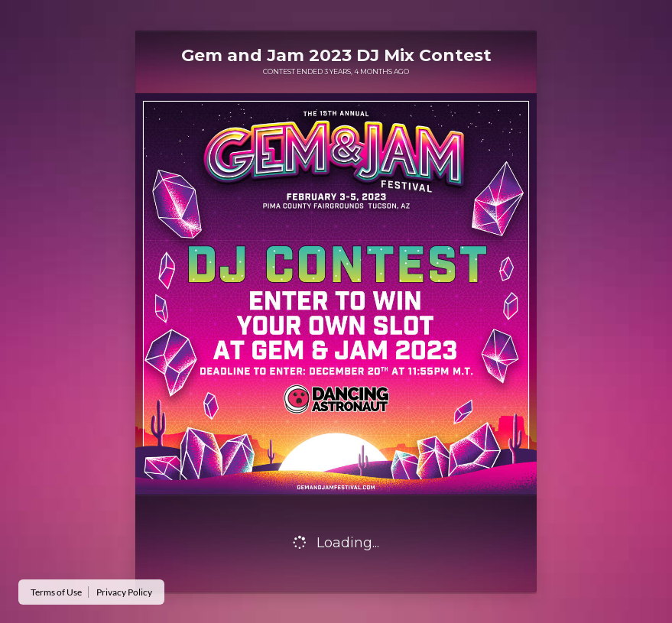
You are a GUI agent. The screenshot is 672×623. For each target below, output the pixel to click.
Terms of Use (56, 592)
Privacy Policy (124, 592)
